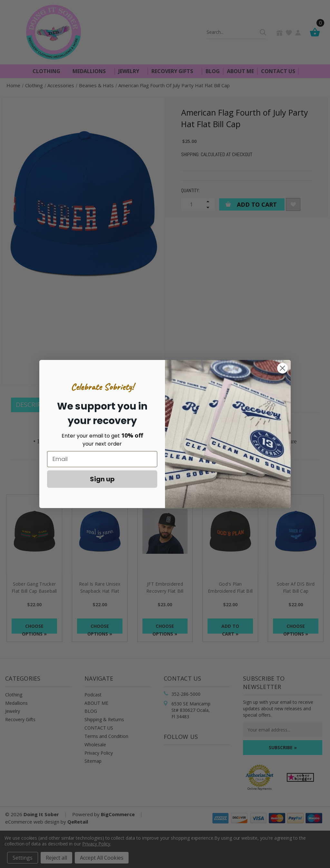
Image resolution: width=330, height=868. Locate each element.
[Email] (102, 459)
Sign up (102, 479)
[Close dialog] (282, 368)
